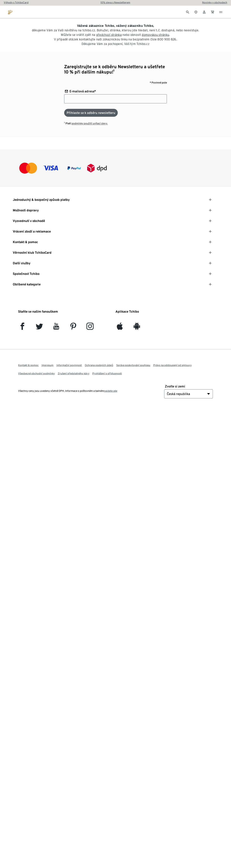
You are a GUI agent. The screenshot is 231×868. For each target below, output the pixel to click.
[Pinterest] (73, 328)
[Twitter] (39, 328)
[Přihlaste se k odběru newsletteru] (91, 113)
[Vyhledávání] (188, 12)
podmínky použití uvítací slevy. (90, 123)
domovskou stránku (155, 35)
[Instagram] (90, 328)
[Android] (137, 328)
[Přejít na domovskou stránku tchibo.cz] (10, 12)
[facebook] (22, 328)
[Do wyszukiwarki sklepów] (196, 12)
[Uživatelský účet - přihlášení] (204, 12)
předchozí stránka (109, 35)
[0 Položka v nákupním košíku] (213, 12)
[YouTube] (56, 328)
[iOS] (120, 328)
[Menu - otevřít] (221, 12)
